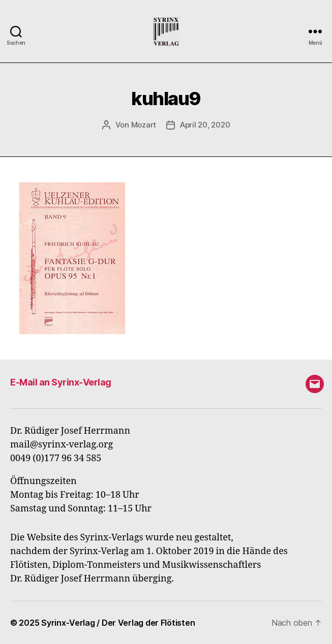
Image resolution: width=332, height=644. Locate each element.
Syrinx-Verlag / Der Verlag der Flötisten (118, 623)
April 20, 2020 (205, 125)
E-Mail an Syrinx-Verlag (61, 382)
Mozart (144, 125)
